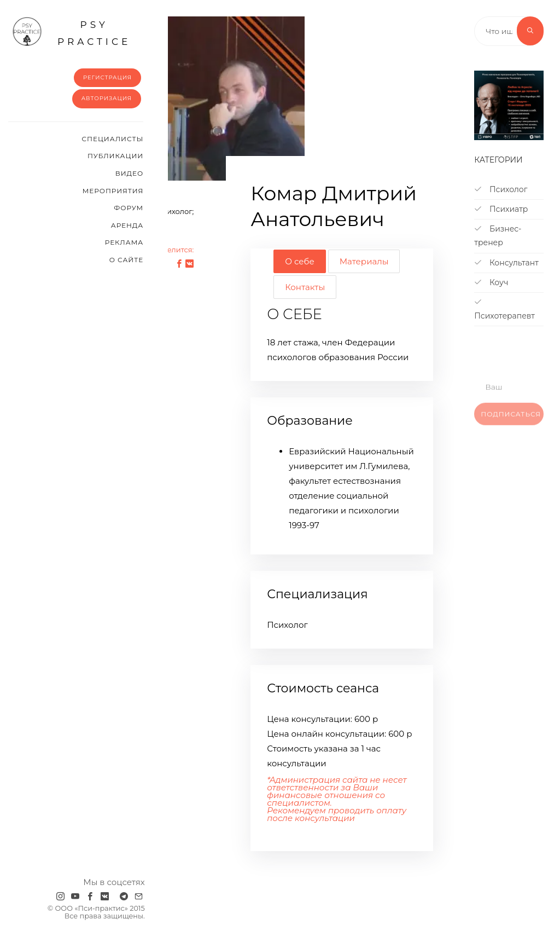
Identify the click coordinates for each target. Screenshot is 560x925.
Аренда (127, 225)
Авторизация (107, 98)
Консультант (506, 263)
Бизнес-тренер (498, 236)
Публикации (115, 156)
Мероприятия (113, 191)
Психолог (501, 189)
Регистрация (107, 77)
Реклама (124, 242)
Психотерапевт (504, 309)
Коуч (491, 282)
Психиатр (501, 209)
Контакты (305, 287)
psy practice (71, 32)
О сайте (127, 260)
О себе (299, 261)
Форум (129, 208)
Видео (129, 173)
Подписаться (511, 422)
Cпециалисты (113, 139)
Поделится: (173, 250)
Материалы (364, 261)
